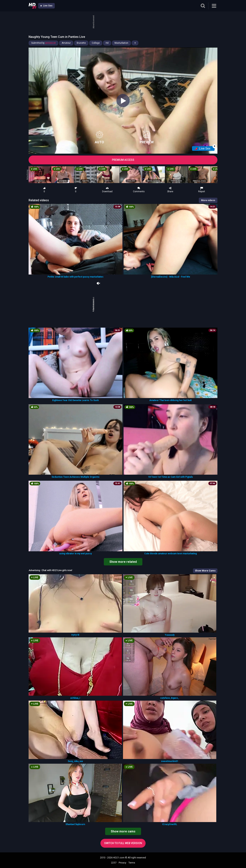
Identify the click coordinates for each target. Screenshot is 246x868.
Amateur (66, 43)
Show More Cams (205, 571)
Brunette (81, 43)
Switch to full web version (123, 843)
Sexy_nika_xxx (75, 761)
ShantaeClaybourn (75, 824)
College (96, 43)
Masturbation (121, 43)
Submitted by (43, 43)
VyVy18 (75, 635)
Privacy (122, 863)
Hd (107, 43)
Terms (132, 863)
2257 (114, 863)
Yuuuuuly (170, 635)
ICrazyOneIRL (170, 824)
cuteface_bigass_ (170, 698)
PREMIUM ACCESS (123, 160)
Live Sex (46, 6)
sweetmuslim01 (170, 761)
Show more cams (123, 831)
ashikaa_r (75, 698)
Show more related (123, 562)
